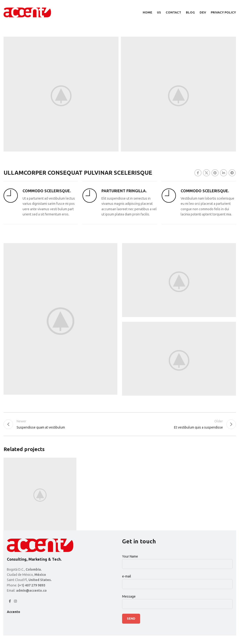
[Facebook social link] (198, 173)
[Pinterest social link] (215, 173)
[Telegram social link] (232, 173)
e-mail (177, 580)
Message (177, 600)
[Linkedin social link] (224, 173)
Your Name (177, 560)
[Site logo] (27, 12)
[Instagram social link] (15, 601)
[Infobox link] (41, 203)
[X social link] (206, 173)
